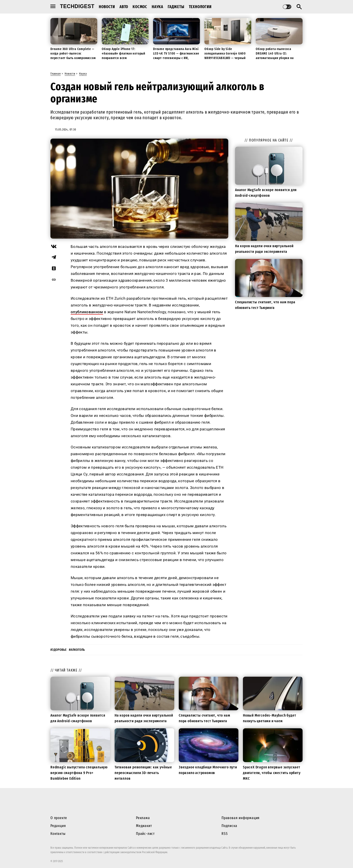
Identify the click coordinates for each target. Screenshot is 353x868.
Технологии (200, 7)
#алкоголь (77, 650)
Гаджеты (176, 7)
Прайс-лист (145, 834)
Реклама (143, 818)
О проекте (59, 818)
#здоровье (59, 650)
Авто (124, 7)
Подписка (229, 826)
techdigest (77, 6)
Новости (107, 7)
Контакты (58, 834)
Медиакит (144, 826)
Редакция (58, 826)
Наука (157, 7)
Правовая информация (241, 818)
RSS (225, 834)
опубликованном (87, 312)
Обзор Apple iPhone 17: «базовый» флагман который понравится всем (123, 53)
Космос (140, 7)
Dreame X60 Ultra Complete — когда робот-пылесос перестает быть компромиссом (73, 53)
